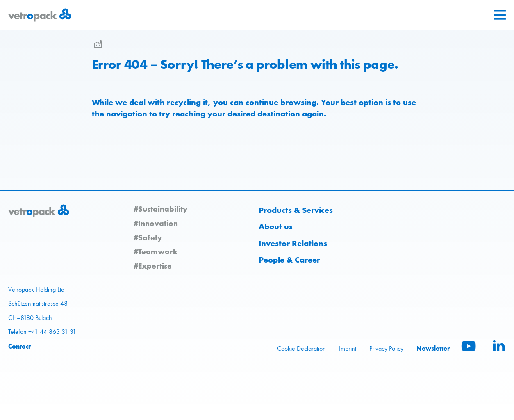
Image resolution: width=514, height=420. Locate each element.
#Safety (148, 237)
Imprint (348, 348)
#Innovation (156, 223)
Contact (19, 346)
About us (276, 226)
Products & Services (296, 210)
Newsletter (433, 348)
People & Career (289, 260)
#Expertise (153, 266)
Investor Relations (293, 243)
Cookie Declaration (301, 348)
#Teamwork (156, 251)
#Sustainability (160, 209)
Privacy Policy (386, 348)
